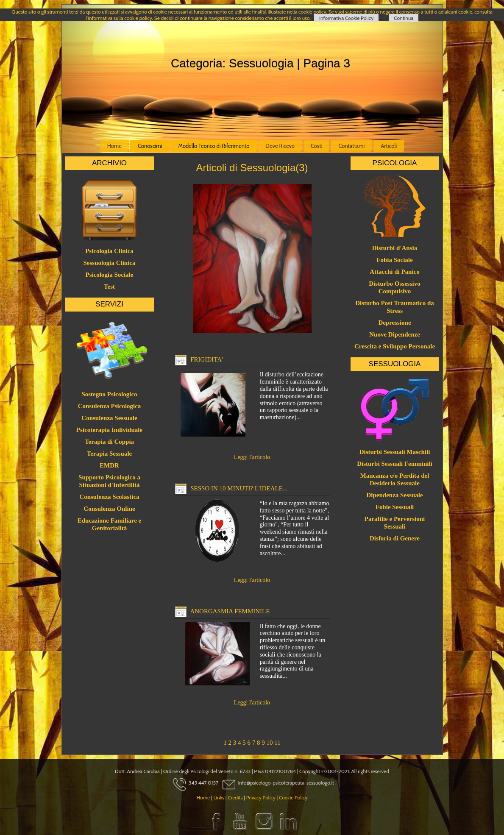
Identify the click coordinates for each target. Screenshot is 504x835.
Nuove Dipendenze (395, 334)
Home (114, 146)
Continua (404, 18)
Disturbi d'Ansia (395, 248)
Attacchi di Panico (395, 272)
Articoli (389, 146)
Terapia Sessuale (110, 454)
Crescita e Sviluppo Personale (395, 346)
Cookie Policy (293, 797)
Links (219, 797)
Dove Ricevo (280, 146)
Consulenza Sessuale (109, 418)
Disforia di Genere (395, 538)
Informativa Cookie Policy (346, 18)
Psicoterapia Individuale (109, 430)
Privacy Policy (261, 797)
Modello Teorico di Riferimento (214, 146)
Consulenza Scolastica (109, 497)
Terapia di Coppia (109, 442)
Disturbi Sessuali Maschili (395, 452)
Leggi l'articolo (252, 457)
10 (270, 743)
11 (277, 743)
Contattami (351, 146)
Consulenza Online (109, 509)
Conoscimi (150, 146)
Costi (317, 146)
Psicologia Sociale (110, 275)
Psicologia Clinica (109, 251)
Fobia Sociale (394, 260)
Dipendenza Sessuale (395, 495)
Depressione (394, 323)
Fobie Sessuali (395, 507)
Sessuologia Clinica (110, 263)
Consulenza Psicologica (110, 406)
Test (109, 287)
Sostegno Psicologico (109, 394)
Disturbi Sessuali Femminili (395, 464)
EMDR (109, 465)
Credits (235, 797)
